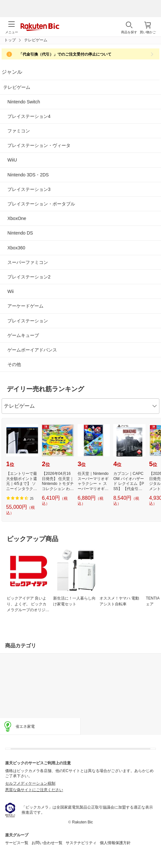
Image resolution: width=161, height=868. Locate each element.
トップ (10, 40)
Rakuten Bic (40, 27)
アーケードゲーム (25, 306)
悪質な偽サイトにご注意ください (34, 790)
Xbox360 (16, 248)
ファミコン (19, 131)
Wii (10, 291)
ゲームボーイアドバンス (32, 350)
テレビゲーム (17, 87)
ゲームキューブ (23, 335)
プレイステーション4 (29, 116)
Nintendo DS (20, 233)
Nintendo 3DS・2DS (28, 175)
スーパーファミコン (28, 262)
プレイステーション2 (29, 277)
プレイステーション (28, 321)
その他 (14, 364)
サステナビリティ (81, 843)
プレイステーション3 (29, 189)
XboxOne (17, 218)
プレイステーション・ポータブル (41, 204)
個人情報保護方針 (115, 843)
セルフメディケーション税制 (30, 783)
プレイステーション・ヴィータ (39, 145)
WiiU (12, 160)
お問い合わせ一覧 (47, 843)
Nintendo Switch (24, 102)
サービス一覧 (17, 843)
